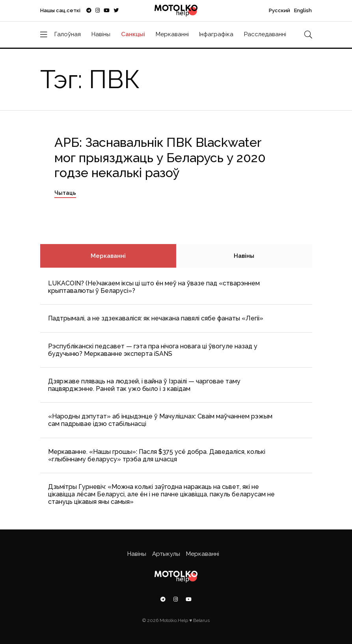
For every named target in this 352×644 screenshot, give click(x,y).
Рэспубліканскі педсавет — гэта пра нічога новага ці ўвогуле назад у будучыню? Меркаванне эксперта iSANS (153, 350)
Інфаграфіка (216, 34)
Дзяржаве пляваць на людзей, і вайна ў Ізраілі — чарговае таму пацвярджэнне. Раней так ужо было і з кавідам (144, 385)
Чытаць (65, 193)
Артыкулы (166, 554)
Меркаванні (172, 34)
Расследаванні (265, 34)
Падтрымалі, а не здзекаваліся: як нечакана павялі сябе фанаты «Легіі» (156, 318)
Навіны (101, 34)
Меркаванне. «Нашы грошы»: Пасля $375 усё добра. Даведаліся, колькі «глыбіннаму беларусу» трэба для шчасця (157, 455)
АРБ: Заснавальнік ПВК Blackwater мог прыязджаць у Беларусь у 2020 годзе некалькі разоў (160, 157)
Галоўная (68, 34)
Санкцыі (133, 34)
